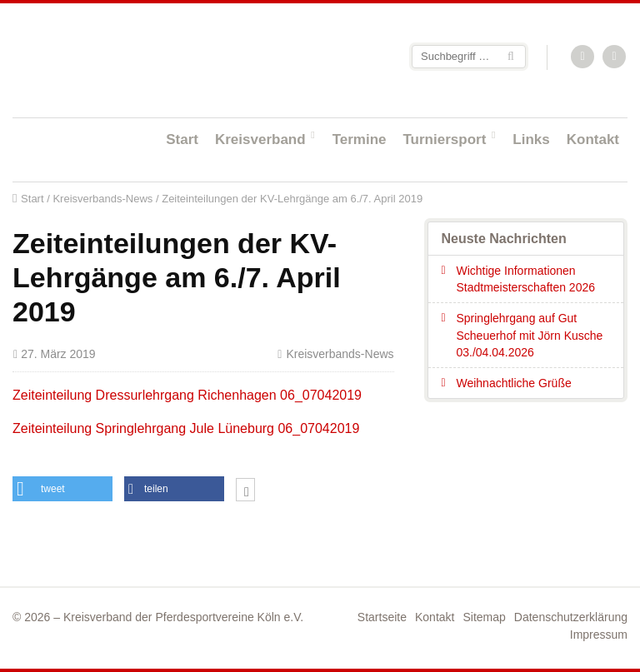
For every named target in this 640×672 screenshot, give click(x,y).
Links (531, 139)
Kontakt (593, 139)
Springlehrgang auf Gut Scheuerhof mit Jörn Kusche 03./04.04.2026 (529, 335)
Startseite (121, 60)
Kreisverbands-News (102, 199)
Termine (360, 139)
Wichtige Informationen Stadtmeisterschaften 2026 (525, 279)
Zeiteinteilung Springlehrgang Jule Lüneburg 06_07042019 (186, 428)
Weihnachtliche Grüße (513, 383)
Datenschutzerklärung (571, 617)
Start (182, 139)
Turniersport (445, 139)
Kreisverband (260, 139)
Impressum (599, 635)
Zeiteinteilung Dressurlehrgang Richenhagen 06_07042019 (187, 395)
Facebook (615, 57)
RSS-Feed (583, 57)
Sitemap (484, 617)
